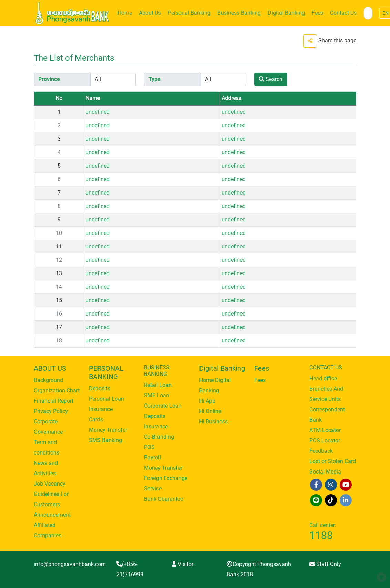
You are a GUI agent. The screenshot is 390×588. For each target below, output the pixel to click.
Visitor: (183, 564)
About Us (150, 13)
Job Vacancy (50, 484)
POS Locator (325, 441)
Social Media (325, 472)
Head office (323, 378)
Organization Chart (57, 391)
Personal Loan (106, 399)
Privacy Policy (51, 411)
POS (149, 447)
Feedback (321, 451)
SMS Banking (105, 440)
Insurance (101, 409)
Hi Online (210, 411)
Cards (96, 420)
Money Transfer (108, 430)
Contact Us (343, 13)
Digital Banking (286, 13)
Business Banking (239, 13)
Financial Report (54, 401)
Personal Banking (189, 13)
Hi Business (213, 422)
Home (125, 13)
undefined (97, 112)
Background (48, 380)
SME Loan (157, 395)
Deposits (100, 388)
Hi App (207, 401)
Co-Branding (159, 437)
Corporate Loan (163, 406)
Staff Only (325, 564)
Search (271, 79)
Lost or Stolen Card (333, 461)
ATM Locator (325, 430)
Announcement (52, 515)
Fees (317, 13)
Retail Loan (158, 385)
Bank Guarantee (163, 499)
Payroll (152, 457)
